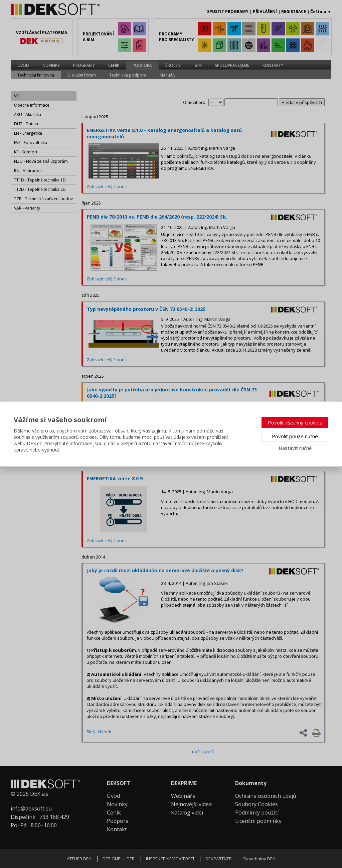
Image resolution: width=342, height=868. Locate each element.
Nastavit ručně (295, 448)
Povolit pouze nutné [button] (295, 436)
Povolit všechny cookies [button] (295, 422)
